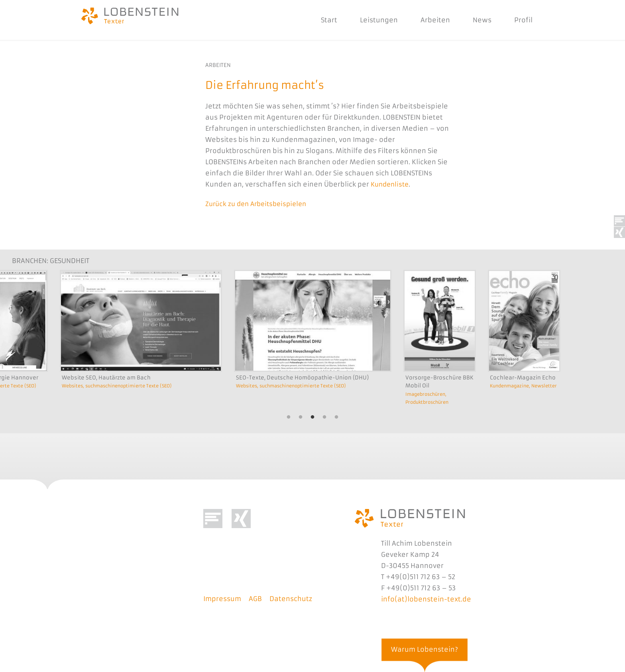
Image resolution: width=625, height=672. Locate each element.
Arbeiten (427, 20)
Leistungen (371, 20)
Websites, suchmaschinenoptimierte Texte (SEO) (123, 385)
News (474, 20)
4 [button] (324, 417)
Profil (515, 20)
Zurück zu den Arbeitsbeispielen (259, 203)
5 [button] (336, 417)
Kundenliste (391, 184)
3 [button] (312, 417)
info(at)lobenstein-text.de (426, 598)
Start (321, 20)
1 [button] (289, 417)
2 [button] (301, 417)
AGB (255, 598)
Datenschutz (291, 598)
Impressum (222, 598)
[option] (141, 349)
